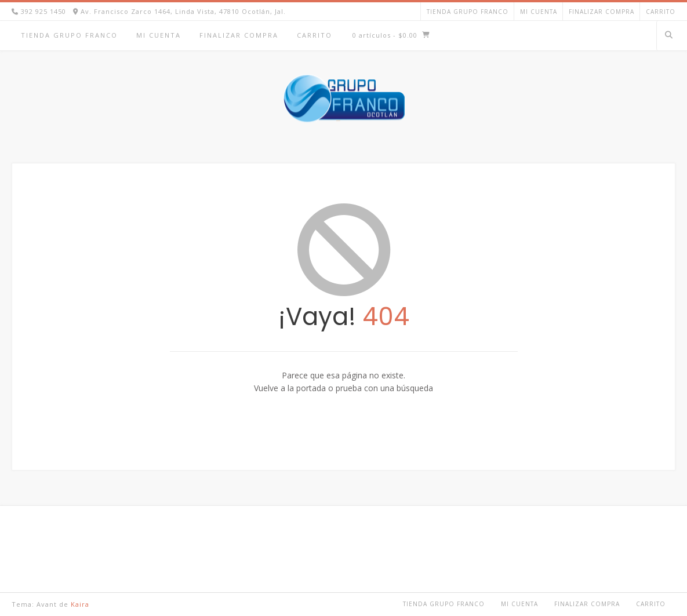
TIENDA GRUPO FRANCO (468, 12)
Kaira (80, 604)
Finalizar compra (601, 12)
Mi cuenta (539, 12)
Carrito (661, 12)
